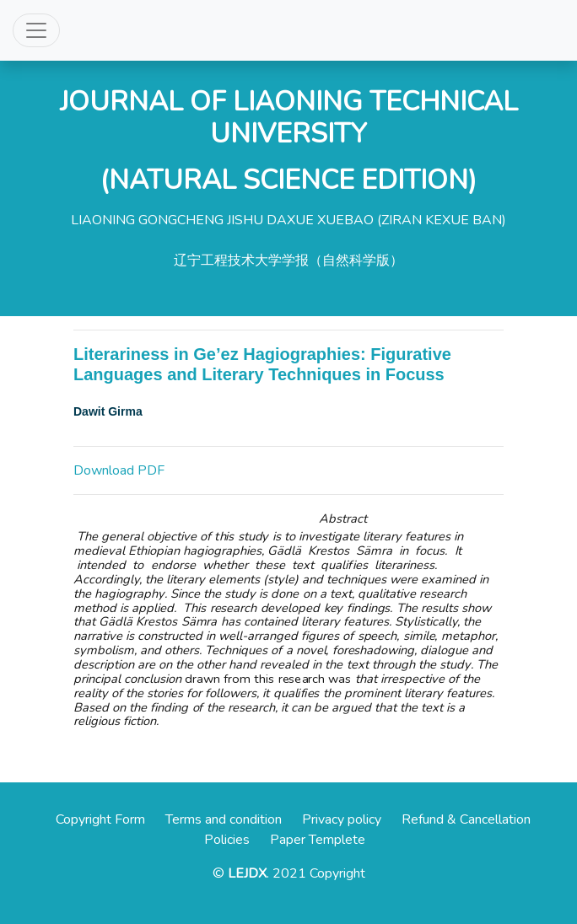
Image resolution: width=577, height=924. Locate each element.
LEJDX (247, 873)
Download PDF (119, 470)
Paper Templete (318, 840)
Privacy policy (342, 819)
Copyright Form (100, 819)
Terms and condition (224, 819)
